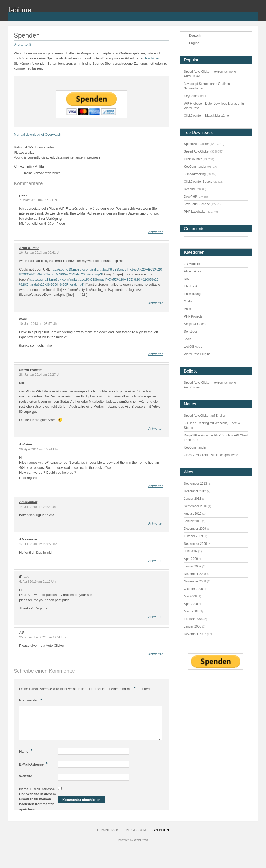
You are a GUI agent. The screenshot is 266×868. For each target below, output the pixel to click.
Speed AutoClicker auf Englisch (206, 416)
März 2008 (191, 611)
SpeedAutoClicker (196, 144)
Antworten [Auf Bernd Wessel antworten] (156, 428)
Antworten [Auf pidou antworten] (156, 232)
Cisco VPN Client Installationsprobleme (211, 455)
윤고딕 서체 (23, 45)
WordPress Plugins (197, 354)
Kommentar (31, 700)
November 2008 (195, 581)
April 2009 (191, 559)
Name (26, 751)
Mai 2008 (190, 596)
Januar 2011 (193, 499)
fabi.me (20, 10)
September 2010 (195, 506)
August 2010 (193, 514)
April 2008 (191, 604)
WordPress (141, 840)
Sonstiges (191, 332)
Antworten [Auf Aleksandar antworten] (156, 523)
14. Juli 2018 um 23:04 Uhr (38, 507)
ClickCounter (193, 159)
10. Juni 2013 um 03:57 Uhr (38, 324)
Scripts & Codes (195, 324)
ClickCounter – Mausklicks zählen (207, 116)
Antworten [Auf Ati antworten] (156, 654)
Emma (24, 577)
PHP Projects (193, 316)
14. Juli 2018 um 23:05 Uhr (38, 544)
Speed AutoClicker (197, 151)
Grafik (188, 301)
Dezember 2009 (195, 529)
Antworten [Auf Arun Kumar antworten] (156, 303)
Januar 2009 (193, 566)
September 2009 (195, 544)
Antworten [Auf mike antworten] (156, 354)
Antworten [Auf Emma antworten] (156, 617)
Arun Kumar (29, 248)
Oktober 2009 (193, 536)
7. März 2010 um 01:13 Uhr (38, 200)
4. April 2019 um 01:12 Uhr (38, 582)
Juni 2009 (191, 551)
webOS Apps (193, 347)
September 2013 (195, 484)
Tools (188, 339)
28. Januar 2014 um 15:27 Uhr (40, 375)
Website (26, 776)
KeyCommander (195, 96)
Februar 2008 (193, 619)
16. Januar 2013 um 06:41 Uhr (40, 253)
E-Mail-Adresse (34, 764)
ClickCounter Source (198, 182)
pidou (24, 195)
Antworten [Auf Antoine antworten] (156, 486)
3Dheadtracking (195, 174)
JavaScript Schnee (197, 204)
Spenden (161, 830)
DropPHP (191, 197)
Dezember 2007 (195, 634)
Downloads (108, 830)
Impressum (136, 830)
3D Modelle (192, 264)
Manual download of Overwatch (37, 135)
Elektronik (191, 286)
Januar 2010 (193, 521)
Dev (187, 279)
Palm (187, 309)
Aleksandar (28, 502)
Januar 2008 (193, 626)
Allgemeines (192, 271)
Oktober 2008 (193, 589)
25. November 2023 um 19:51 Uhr (43, 637)
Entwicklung (192, 294)
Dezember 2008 (195, 574)
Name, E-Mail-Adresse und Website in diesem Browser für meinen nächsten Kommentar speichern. (38, 799)
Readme (190, 189)
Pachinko (152, 58)
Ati (21, 633)
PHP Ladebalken (196, 212)
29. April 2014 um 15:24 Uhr (39, 449)
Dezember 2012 (195, 491)
